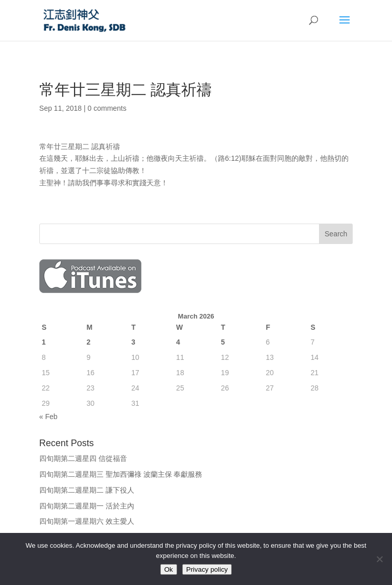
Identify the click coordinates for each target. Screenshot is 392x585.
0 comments (107, 108)
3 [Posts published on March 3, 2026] (133, 342)
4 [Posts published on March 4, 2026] (178, 342)
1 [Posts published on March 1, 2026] (44, 342)
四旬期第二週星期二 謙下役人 (87, 490)
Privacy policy (207, 569)
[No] (379, 559)
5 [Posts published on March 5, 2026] (223, 342)
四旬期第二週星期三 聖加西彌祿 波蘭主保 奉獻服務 (121, 474)
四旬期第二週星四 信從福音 (83, 458)
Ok (169, 569)
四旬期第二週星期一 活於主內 (87, 506)
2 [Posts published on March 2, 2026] (89, 342)
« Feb (48, 417)
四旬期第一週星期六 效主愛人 (87, 521)
